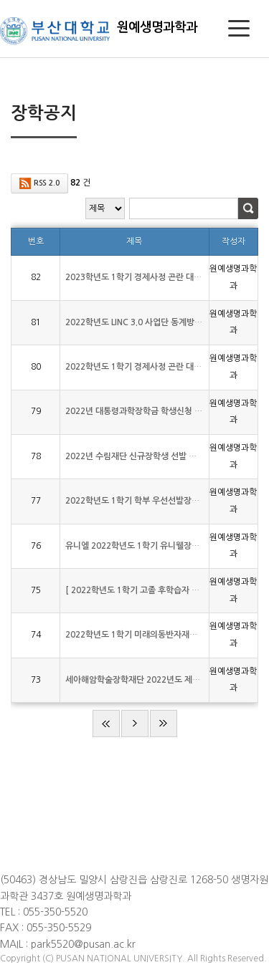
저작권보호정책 (28, 837)
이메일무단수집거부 (36, 852)
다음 (135, 724)
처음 (106, 724)
